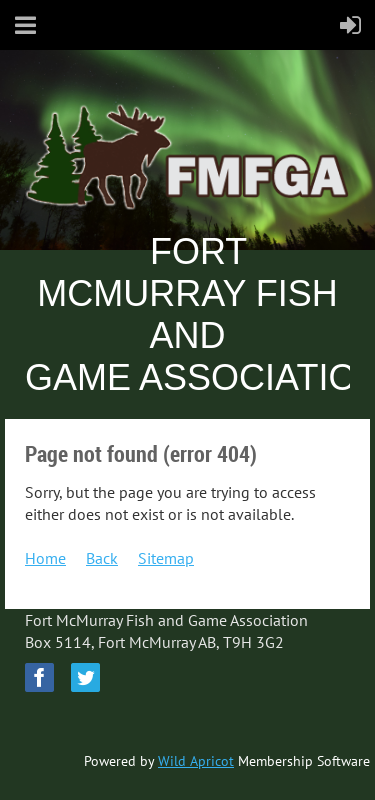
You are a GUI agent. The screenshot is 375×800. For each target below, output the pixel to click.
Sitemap (166, 558)
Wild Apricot (196, 761)
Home (45, 558)
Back (102, 558)
